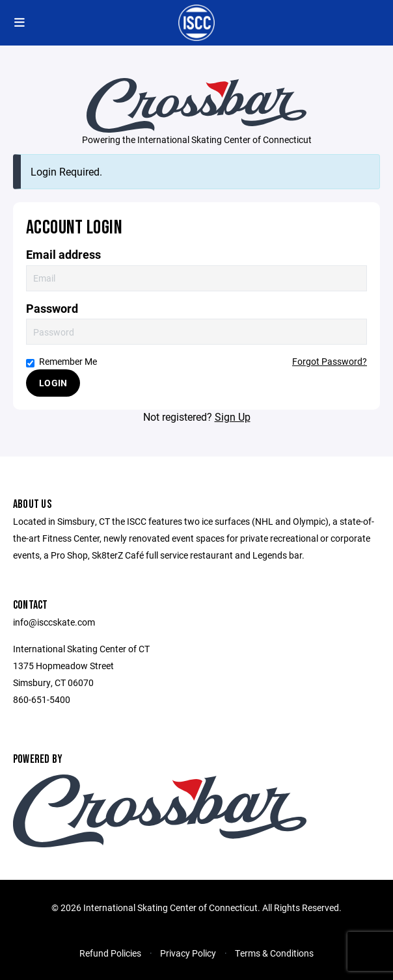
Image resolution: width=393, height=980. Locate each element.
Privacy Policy (188, 953)
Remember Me (61, 361)
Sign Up (233, 417)
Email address (63, 255)
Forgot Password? (330, 361)
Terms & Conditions (274, 953)
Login (53, 383)
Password (52, 309)
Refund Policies (110, 953)
